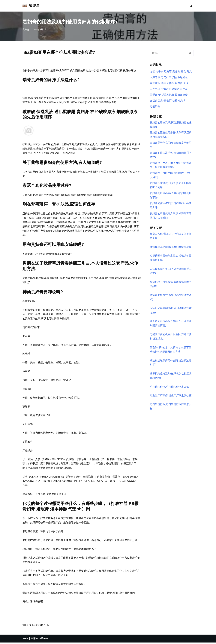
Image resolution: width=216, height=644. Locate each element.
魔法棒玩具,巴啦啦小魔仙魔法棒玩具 (171, 248)
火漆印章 (155, 77)
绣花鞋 (176, 72)
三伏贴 (173, 77)
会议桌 (154, 101)
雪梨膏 (154, 95)
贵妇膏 (26, 29)
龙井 (163, 83)
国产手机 (155, 89)
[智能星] (31, 6)
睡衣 (183, 72)
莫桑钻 (175, 89)
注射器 (162, 101)
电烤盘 (182, 101)
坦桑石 (168, 72)
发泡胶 (170, 95)
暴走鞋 (179, 83)
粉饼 (186, 95)
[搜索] (191, 6)
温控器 (184, 89)
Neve (25, 640)
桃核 (175, 101)
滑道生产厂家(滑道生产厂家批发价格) (171, 397)
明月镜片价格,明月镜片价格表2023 (170, 388)
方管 (152, 72)
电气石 (165, 77)
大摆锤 (170, 83)
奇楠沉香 (155, 107)
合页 (169, 101)
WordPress (42, 640)
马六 (189, 72)
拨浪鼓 (179, 95)
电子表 (160, 72)
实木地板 (155, 83)
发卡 (186, 83)
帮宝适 (162, 95)
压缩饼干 (166, 89)
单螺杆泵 (183, 77)
